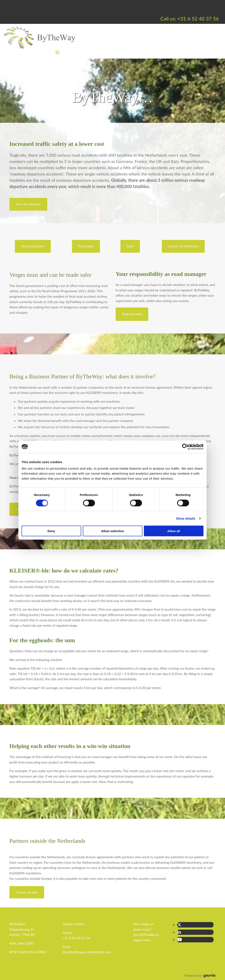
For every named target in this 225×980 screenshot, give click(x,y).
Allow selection (112, 531)
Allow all (174, 531)
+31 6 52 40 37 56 (76, 938)
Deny (51, 531)
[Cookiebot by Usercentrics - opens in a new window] (185, 447)
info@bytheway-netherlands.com (87, 952)
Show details (186, 518)
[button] (28, 204)
